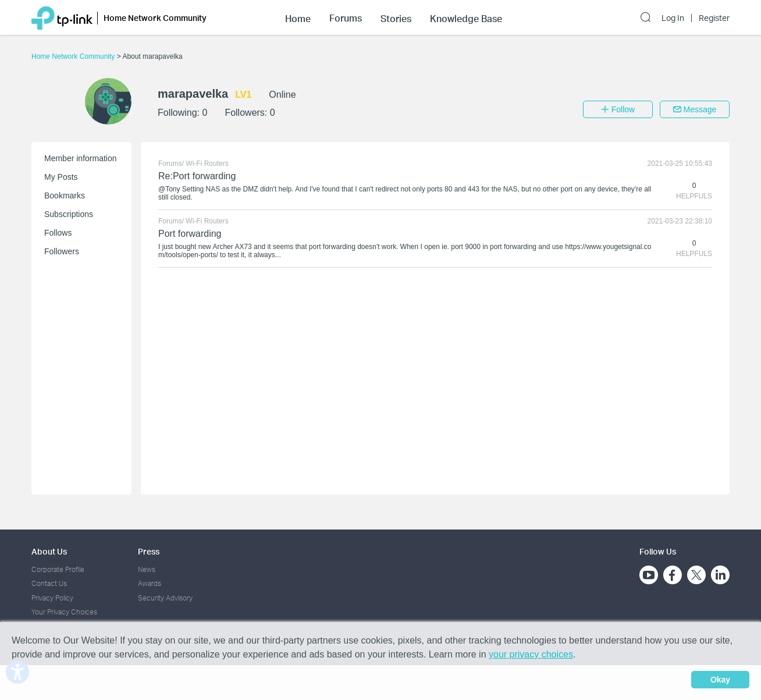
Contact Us (49, 583)
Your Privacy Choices (64, 612)
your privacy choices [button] (531, 654)
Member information (81, 158)
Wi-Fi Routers (207, 164)
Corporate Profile (58, 569)
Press (149, 551)
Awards (150, 583)
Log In (673, 18)
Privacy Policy (52, 598)
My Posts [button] (61, 177)
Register (714, 18)
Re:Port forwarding (197, 176)
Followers (62, 251)
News (147, 569)
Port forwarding (190, 234)
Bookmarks (65, 196)
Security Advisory (165, 598)
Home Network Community (74, 56)
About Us (49, 551)
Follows (58, 233)
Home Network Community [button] (155, 18)
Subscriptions (69, 214)
